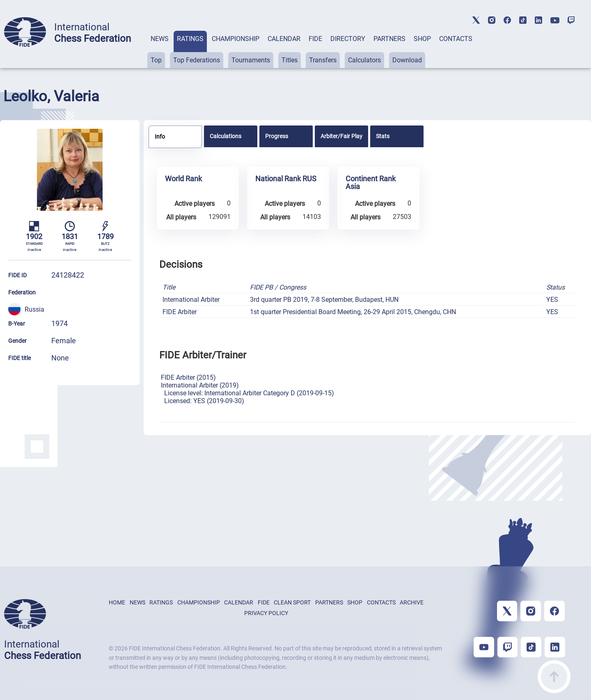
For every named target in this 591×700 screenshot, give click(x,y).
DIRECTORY (348, 39)
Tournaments (251, 60)
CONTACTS (456, 39)
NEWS (160, 39)
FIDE (315, 39)
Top (156, 60)
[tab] (160, 49)
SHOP (422, 39)
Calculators (364, 60)
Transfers (323, 60)
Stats (383, 136)
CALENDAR (284, 39)
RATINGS (190, 39)
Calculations (226, 136)
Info (160, 137)
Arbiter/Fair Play (341, 136)
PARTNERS (389, 39)
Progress (277, 136)
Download (407, 60)
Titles (290, 60)
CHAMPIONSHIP (236, 39)
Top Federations (197, 60)
